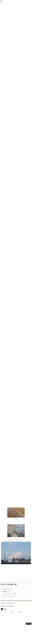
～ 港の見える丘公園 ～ (8, 589)
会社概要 (20, 612)
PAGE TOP (29, 624)
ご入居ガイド (13, 612)
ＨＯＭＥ (6, 612)
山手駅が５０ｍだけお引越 (8, 596)
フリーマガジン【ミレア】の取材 (9, 594)
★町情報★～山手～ (6, 591)
